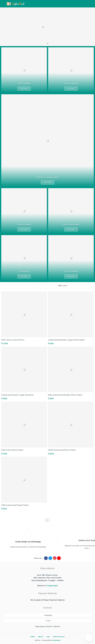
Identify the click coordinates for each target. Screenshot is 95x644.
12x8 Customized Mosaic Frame (15, 505)
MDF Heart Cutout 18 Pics (13, 340)
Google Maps (52, 586)
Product (63, 286)
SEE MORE (23, 88)
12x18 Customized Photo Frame (62, 450)
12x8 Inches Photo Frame (12, 450)
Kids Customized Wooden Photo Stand (65, 395)
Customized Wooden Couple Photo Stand (66, 340)
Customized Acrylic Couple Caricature (17, 395)
